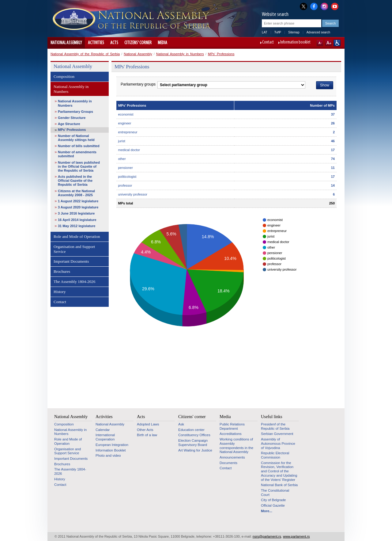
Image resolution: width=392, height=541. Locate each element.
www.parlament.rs (296, 536)
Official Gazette (273, 505)
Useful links (272, 417)
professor (125, 185)
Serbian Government (277, 434)
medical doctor (129, 150)
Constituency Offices (194, 435)
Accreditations (231, 434)
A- (320, 43)
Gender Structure (72, 118)
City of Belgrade (273, 500)
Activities (96, 43)
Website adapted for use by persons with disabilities (337, 43)
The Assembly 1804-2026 (74, 282)
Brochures (62, 271)
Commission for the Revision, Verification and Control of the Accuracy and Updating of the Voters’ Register (279, 471)
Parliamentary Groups (75, 112)
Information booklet (295, 43)
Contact (268, 43)
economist (126, 114)
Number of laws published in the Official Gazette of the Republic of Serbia (79, 166)
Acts (114, 43)
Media (162, 43)
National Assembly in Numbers (180, 54)
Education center (191, 430)
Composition (64, 76)
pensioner (126, 168)
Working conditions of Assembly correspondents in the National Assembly (236, 446)
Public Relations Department (232, 426)
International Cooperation (105, 437)
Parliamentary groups (138, 84)
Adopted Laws (148, 424)
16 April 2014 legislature (77, 220)
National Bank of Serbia (279, 485)
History (60, 292)
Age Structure (69, 124)
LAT (265, 32)
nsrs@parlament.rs (267, 536)
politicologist (127, 177)
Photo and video (108, 455)
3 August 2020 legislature (78, 207)
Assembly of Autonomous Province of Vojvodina (278, 443)
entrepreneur (128, 132)
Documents (228, 463)
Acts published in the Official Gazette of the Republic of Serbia (75, 181)
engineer (125, 123)
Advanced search (318, 32)
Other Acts (145, 430)
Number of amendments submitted (77, 154)
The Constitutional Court (275, 493)
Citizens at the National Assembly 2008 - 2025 (76, 193)
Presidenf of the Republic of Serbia (275, 426)
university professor (133, 194)
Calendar (103, 430)
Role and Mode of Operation (77, 236)
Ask (181, 424)
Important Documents (71, 261)
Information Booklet (111, 450)
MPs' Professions (221, 54)
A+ (328, 43)
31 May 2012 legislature (77, 226)
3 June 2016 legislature (76, 213)
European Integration (112, 445)
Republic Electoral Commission (275, 455)
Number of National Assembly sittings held (76, 138)
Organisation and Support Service (74, 249)
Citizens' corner (138, 43)
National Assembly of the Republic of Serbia (85, 54)
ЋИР (278, 32)
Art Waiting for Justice (195, 450)
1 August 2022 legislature (78, 201)
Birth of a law (147, 435)
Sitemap (294, 32)
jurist (122, 141)
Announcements (232, 457)
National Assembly (66, 43)
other (122, 159)
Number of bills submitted (79, 146)
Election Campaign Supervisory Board (193, 443)
